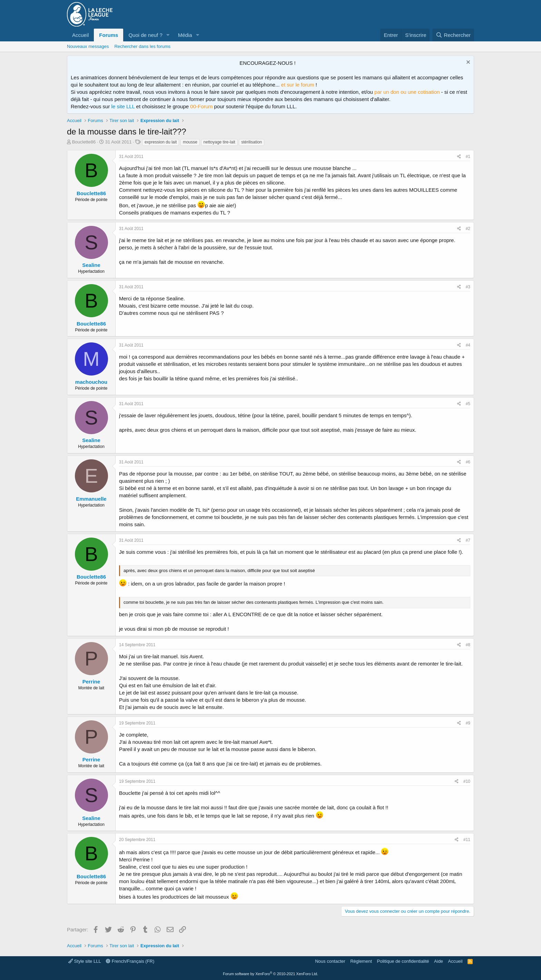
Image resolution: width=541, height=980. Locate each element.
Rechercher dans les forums (142, 46)
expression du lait (161, 142)
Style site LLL (85, 961)
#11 (467, 840)
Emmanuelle (91, 499)
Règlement (361, 961)
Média (185, 35)
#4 (468, 345)
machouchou (91, 382)
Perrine (91, 682)
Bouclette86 (84, 142)
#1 (468, 157)
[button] (168, 35)
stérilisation (252, 142)
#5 (468, 404)
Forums (109, 35)
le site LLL (123, 106)
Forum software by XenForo (270, 974)
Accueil (80, 35)
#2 (468, 229)
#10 (467, 781)
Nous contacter (330, 961)
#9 (468, 723)
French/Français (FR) (130, 961)
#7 (468, 540)
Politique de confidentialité (403, 961)
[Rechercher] (453, 35)
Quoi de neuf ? (145, 35)
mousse (190, 142)
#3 (468, 287)
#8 (468, 645)
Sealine (91, 265)
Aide (439, 961)
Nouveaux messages (88, 46)
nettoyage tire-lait (219, 142)
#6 (468, 462)
